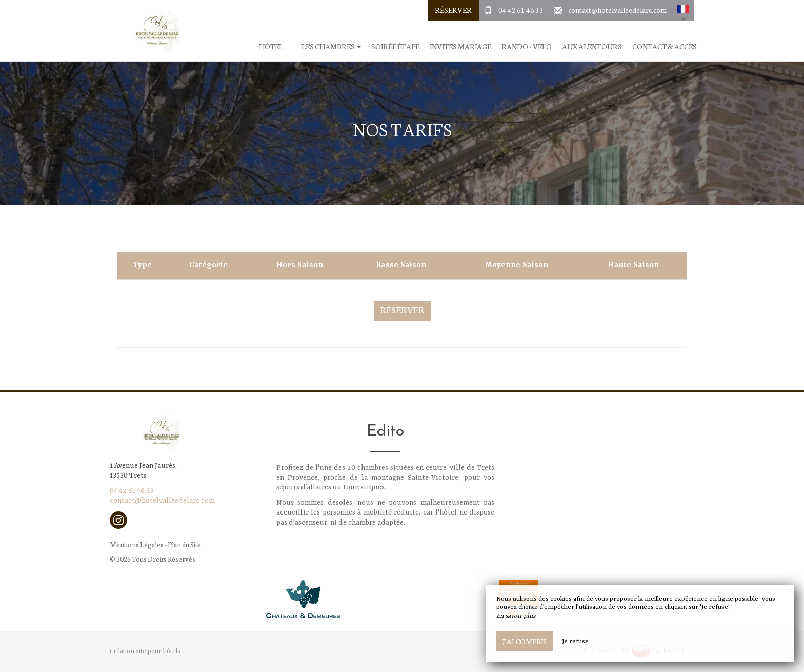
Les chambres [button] (331, 46)
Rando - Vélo (527, 46)
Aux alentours (592, 46)
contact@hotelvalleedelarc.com (617, 10)
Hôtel (271, 46)
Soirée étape (395, 46)
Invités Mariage (460, 46)
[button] (683, 10)
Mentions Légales (137, 545)
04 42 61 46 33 (521, 10)
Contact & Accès (665, 46)
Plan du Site (184, 545)
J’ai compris (525, 641)
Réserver (453, 10)
